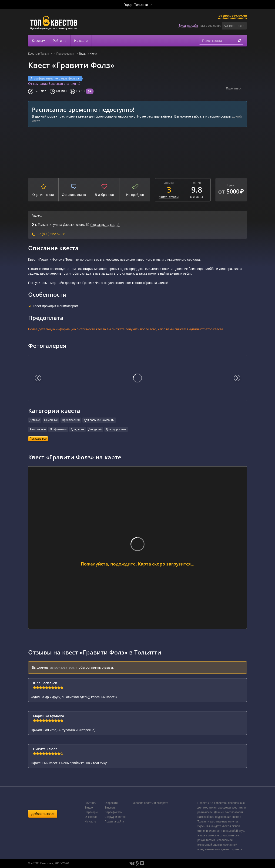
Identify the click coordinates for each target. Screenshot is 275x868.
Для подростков (116, 429)
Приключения (65, 54)
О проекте (111, 803)
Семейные (51, 420)
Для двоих (77, 429)
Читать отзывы (169, 197)
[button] (234, 26)
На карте (81, 41)
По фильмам (58, 429)
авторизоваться (62, 667)
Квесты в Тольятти (40, 54)
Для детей (95, 429)
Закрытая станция (62, 84)
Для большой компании (99, 420)
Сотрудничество (115, 817)
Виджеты (110, 808)
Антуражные (38, 429)
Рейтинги (60, 41)
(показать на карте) (105, 225)
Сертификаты (113, 812)
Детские (35, 420)
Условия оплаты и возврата (150, 803)
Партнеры (91, 812)
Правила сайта (114, 822)
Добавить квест (43, 814)
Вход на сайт (188, 26)
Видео (89, 808)
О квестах (91, 817)
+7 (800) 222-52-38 (233, 16)
